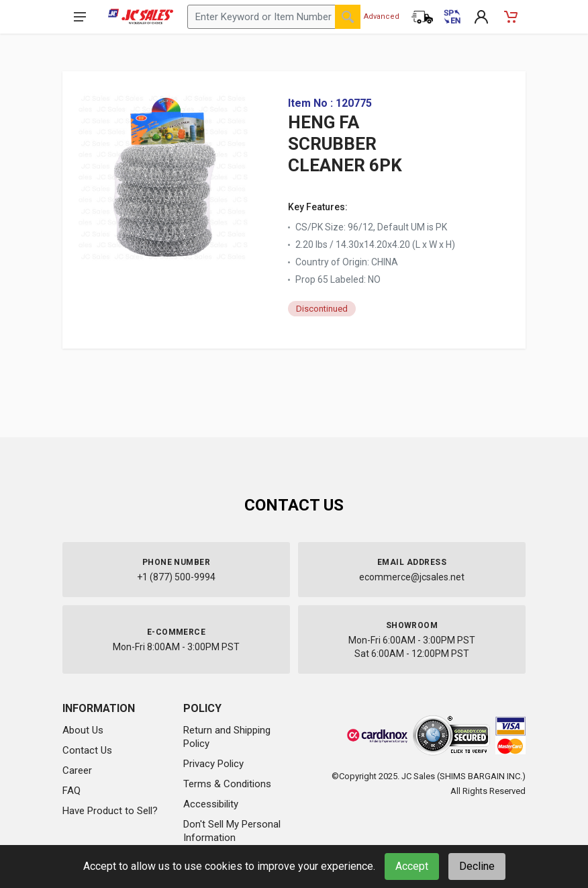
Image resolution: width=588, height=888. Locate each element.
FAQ (71, 791)
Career (77, 770)
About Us (83, 730)
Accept (412, 866)
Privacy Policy (213, 764)
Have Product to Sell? (110, 811)
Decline (477, 866)
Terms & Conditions (227, 784)
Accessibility (211, 804)
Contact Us (87, 750)
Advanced (382, 16)
